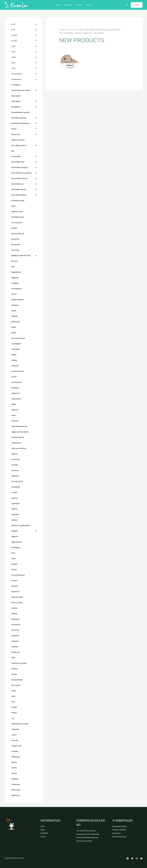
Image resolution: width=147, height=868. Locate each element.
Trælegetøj (15, 729)
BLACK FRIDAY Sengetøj (25, 167)
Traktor (14, 735)
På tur (13, 553)
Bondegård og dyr (18, 217)
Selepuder (15, 641)
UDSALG (14, 762)
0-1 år (25, 24)
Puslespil (14, 586)
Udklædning (15, 757)
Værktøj (14, 773)
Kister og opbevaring (19, 448)
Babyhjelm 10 (25, 107)
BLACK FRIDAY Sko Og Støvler (25, 173)
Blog (88, 5)
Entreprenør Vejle (119, 837)
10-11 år (25, 35)
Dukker (14, 311)
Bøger (13, 206)
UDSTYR (14, 768)
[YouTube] (141, 858)
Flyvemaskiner (16, 344)
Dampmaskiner (16, 289)
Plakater (14, 570)
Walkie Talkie (16, 790)
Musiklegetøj (16, 547)
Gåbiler (14, 355)
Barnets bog (25, 134)
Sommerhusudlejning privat (87, 837)
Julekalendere (16, 443)
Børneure (15, 261)
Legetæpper (16, 503)
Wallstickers (16, 795)
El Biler (14, 327)
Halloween (15, 410)
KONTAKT (45, 833)
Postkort (14, 581)
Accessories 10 (25, 74)
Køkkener (15, 454)
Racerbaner (15, 592)
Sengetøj (15, 647)
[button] (127, 5)
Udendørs (15, 751)
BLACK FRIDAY (25, 156)
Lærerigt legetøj (17, 481)
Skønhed (14, 669)
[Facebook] (128, 858)
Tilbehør (14, 713)
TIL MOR (14, 707)
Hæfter (14, 404)
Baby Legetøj (16, 96)
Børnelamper (16, 245)
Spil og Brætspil (17, 680)
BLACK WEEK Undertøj (25, 195)
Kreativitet (15, 470)
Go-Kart (14, 377)
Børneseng (15, 250)
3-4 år (25, 52)
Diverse (14, 294)
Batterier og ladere (18, 140)
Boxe (13, 267)
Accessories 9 (25, 79)
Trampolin (15, 740)
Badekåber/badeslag (25, 118)
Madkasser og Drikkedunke (21, 525)
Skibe (13, 658)
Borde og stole (17, 223)
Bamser (25, 129)
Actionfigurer (16, 85)
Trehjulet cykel (16, 746)
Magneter (15, 536)
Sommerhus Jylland (84, 841)
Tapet (13, 696)
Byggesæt (15, 278)
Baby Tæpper (25, 101)
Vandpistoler (16, 784)
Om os (43, 837)
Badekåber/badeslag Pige (25, 123)
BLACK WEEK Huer (25, 184)
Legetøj (78, 33)
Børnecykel (15, 239)
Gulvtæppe (15, 388)
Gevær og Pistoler (18, 371)
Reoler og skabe (17, 603)
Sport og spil (16, 685)
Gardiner (14, 360)
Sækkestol (15, 630)
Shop (59, 5)
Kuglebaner (15, 476)
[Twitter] (132, 858)
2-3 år (25, 46)
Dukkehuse (15, 305)
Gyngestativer (16, 399)
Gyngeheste (16, 393)
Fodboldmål (15, 349)
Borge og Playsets (18, 234)
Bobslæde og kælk (18, 200)
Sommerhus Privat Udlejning (88, 834)
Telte (13, 702)
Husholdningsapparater (19, 426)
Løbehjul (14, 520)
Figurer (14, 333)
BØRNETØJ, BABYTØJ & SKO (25, 256)
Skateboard (15, 652)
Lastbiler (14, 492)
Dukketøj (14, 316)
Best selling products (25, 145)
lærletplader (16, 487)
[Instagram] (137, 858)
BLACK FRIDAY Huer (25, 162)
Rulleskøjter (16, 619)
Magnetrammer (17, 542)
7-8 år (25, 68)
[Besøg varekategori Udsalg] (70, 61)
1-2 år (25, 30)
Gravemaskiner (17, 382)
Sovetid (14, 674)
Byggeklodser (16, 272)
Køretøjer (15, 465)
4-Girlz (25, 57)
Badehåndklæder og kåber (21, 112)
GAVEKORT (15, 366)
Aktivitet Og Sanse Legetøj (25, 90)
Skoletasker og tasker (19, 663)
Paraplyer (15, 564)
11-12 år (25, 41)
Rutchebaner (16, 625)
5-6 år (25, 63)
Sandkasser (15, 636)
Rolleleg (14, 614)
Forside (62, 30)
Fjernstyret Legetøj (18, 338)
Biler (13, 151)
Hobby (14, 415)
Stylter (14, 691)
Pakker (14, 559)
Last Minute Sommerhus (86, 831)
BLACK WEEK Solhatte (25, 189)
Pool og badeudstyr (18, 575)
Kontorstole (16, 459)
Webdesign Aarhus (119, 826)
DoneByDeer (69, 33)
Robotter (15, 608)
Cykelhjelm (15, 283)
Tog (13, 718)
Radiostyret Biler (17, 597)
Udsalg (79, 5)
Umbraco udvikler (119, 830)
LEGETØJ (14, 509)
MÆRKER (69, 5)
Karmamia (116, 833)
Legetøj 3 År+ (87, 33)
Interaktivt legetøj (18, 437)
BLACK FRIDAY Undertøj (25, 178)
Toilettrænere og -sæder (20, 724)
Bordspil (14, 228)
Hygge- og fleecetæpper (20, 432)
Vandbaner (15, 779)
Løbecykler (15, 514)
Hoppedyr (15, 421)
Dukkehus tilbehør (18, 300)
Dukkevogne (16, 322)
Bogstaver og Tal (17, 211)
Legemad (15, 498)
